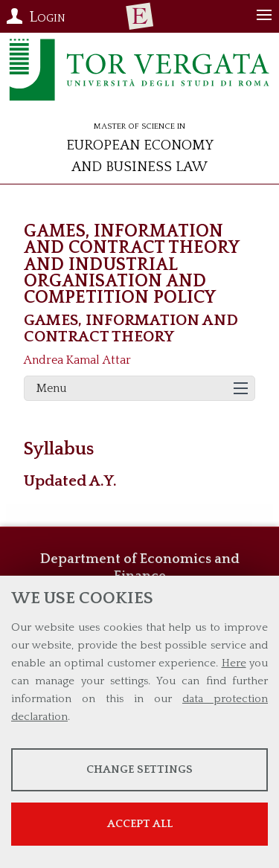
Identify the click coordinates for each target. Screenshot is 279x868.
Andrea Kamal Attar (77, 360)
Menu (52, 388)
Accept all (140, 824)
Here (234, 663)
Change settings (139, 769)
